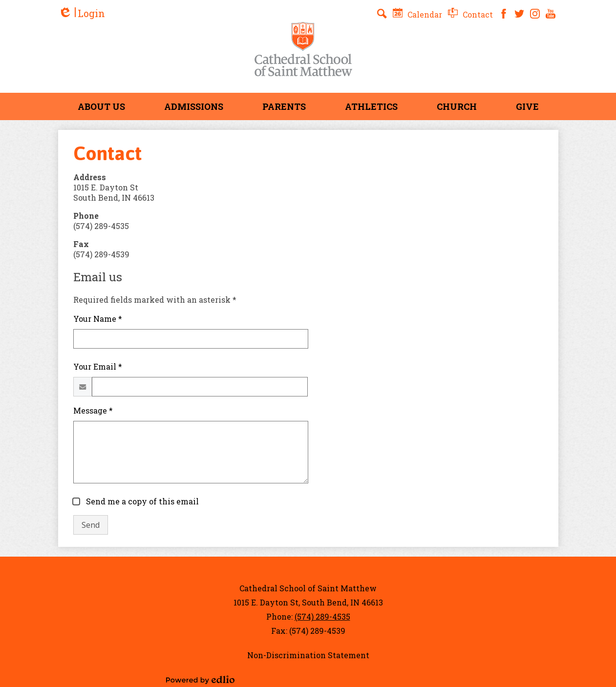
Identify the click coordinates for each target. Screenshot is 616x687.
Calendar (417, 14)
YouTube (551, 14)
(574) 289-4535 (322, 616)
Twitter (519, 14)
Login (82, 13)
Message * (93, 410)
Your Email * (98, 366)
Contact (470, 14)
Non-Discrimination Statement (308, 655)
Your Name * (98, 319)
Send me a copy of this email (141, 501)
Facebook (504, 14)
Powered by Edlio (200, 680)
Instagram (535, 14)
